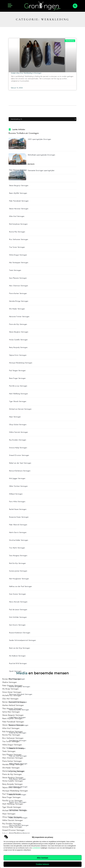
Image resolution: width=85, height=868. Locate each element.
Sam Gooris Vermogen (17, 625)
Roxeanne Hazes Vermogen (19, 517)
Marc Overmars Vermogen (19, 286)
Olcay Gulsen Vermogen (18, 424)
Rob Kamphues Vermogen (18, 224)
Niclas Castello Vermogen (18, 340)
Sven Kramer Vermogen (18, 594)
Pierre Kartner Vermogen (18, 293)
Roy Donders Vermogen (18, 440)
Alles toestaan (43, 858)
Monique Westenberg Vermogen (21, 363)
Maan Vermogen (15, 417)
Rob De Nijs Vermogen (17, 563)
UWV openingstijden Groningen (40, 139)
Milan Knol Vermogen (17, 216)
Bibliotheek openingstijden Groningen (42, 155)
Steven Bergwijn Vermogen (19, 185)
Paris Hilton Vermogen (17, 502)
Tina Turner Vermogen (17, 247)
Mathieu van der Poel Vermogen (21, 586)
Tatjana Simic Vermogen (18, 355)
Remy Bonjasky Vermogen (18, 347)
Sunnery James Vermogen (18, 571)
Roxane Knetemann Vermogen (20, 633)
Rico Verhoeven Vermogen (19, 239)
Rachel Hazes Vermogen (18, 509)
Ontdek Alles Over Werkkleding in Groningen (26, 73)
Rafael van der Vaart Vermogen (20, 463)
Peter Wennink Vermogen (18, 525)
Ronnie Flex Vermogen (17, 232)
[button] (75, 6)
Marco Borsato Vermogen (18, 602)
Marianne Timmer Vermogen (19, 316)
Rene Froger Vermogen (17, 378)
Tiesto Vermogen (15, 270)
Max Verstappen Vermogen (19, 262)
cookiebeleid (36, 848)
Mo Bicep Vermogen (10, 689)
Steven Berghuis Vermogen (19, 332)
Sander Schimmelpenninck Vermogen (22, 640)
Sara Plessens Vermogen (18, 278)
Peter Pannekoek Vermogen (19, 201)
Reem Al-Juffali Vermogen (18, 193)
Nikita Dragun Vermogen (18, 255)
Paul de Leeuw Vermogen (18, 610)
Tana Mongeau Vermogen (18, 556)
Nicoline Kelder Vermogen (19, 540)
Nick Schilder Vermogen (18, 617)
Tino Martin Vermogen (17, 548)
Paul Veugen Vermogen (17, 370)
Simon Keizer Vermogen (12, 692)
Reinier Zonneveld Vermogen (14, 702)
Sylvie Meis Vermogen (17, 178)
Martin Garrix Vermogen (18, 532)
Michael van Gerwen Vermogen (20, 409)
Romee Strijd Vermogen (12, 679)
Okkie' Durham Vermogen (18, 486)
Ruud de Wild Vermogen (18, 663)
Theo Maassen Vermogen (18, 170)
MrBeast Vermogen (16, 494)
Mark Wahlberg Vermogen (18, 394)
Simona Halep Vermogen (18, 448)
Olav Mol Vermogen (10, 699)
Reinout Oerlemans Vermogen (20, 471)
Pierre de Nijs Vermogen (18, 324)
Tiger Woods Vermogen (18, 401)
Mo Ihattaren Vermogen (17, 656)
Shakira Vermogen (10, 682)
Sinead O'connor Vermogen (19, 455)
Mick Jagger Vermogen (17, 478)
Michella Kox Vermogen (12, 695)
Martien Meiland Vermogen (13, 705)
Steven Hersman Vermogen (19, 209)
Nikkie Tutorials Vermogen (19, 432)
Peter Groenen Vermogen (12, 686)
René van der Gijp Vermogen (20, 648)
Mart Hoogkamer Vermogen (19, 579)
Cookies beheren (42, 864)
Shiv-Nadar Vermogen (17, 309)
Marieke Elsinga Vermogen (19, 301)
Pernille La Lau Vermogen (18, 386)
